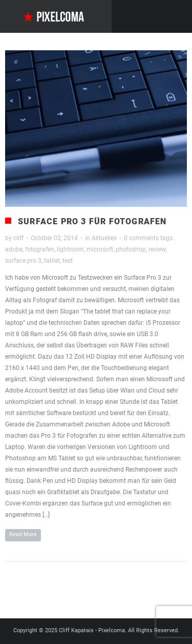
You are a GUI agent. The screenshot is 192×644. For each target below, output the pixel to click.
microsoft (100, 249)
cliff (18, 238)
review (157, 249)
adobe (14, 249)
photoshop (131, 249)
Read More (23, 534)
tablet (52, 261)
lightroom (70, 249)
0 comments (141, 238)
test (68, 261)
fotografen (40, 249)
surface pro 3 (23, 261)
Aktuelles (104, 238)
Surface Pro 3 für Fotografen (92, 221)
